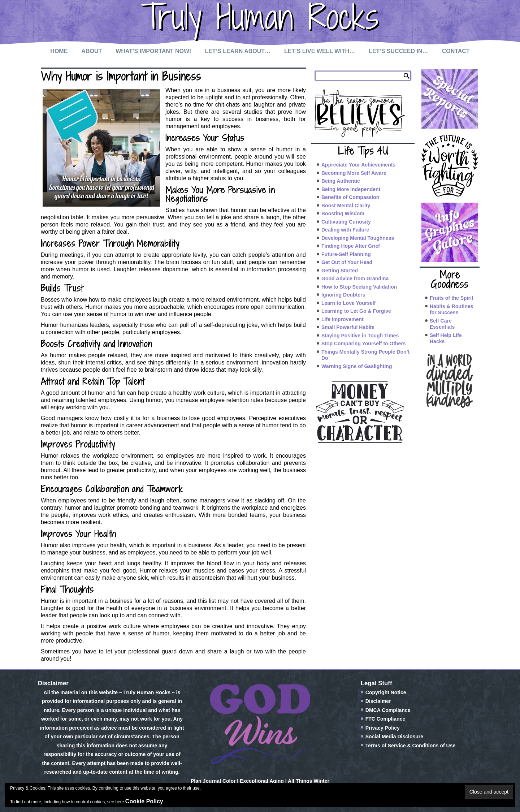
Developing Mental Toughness (358, 238)
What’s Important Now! (153, 51)
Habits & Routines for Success (452, 310)
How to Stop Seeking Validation (359, 287)
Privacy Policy (383, 728)
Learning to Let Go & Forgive (356, 311)
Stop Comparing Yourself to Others (364, 344)
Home (59, 51)
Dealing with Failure (345, 230)
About (92, 51)
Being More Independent (351, 189)
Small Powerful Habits (348, 327)
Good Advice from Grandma (355, 278)
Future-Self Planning (346, 254)
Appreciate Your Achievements (358, 165)
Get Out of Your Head (347, 262)
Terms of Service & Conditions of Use (410, 746)
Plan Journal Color (213, 781)
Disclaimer (378, 701)
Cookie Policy (144, 801)
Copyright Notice (386, 692)
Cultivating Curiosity (346, 222)
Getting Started (340, 271)
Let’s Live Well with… (320, 51)
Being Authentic (341, 181)
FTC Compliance (385, 719)
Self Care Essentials (442, 324)
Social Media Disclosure (394, 737)
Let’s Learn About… (238, 51)
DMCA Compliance (388, 710)
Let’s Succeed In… (398, 51)
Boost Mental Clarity (346, 206)
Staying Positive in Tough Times (360, 336)
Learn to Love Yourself (348, 303)
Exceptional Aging (262, 781)
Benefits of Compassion (350, 197)
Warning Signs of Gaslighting (357, 366)
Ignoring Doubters (343, 295)
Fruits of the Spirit (452, 298)
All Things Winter (309, 781)
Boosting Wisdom (343, 213)
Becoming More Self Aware (354, 173)
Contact (456, 51)
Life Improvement (343, 319)
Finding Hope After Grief (351, 246)
